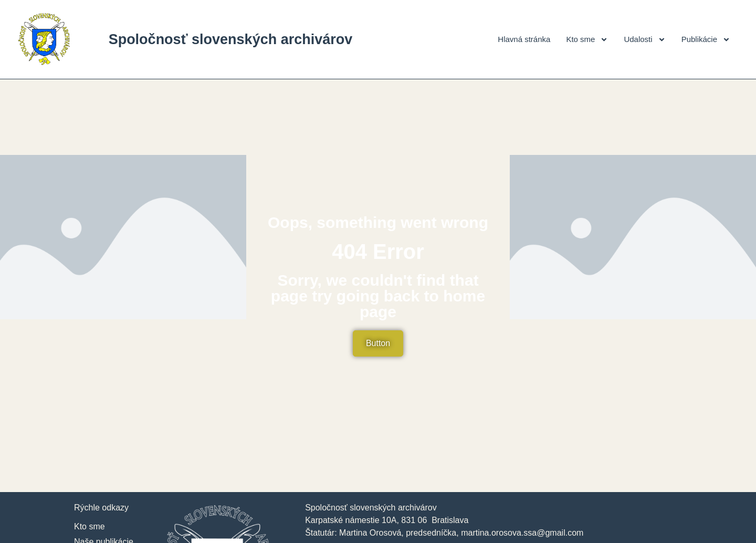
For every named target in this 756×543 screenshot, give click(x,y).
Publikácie (706, 40)
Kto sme (587, 40)
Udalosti (644, 40)
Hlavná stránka (524, 39)
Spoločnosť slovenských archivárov (231, 39)
